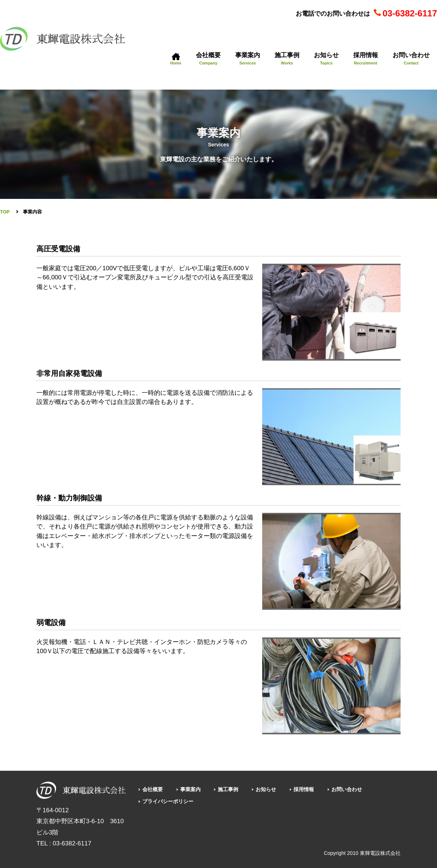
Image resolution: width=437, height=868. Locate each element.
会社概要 (155, 789)
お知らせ (279, 789)
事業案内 (196, 789)
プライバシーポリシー (172, 801)
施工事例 (237, 789)
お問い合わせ (367, 789)
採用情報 (320, 789)
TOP (5, 212)
